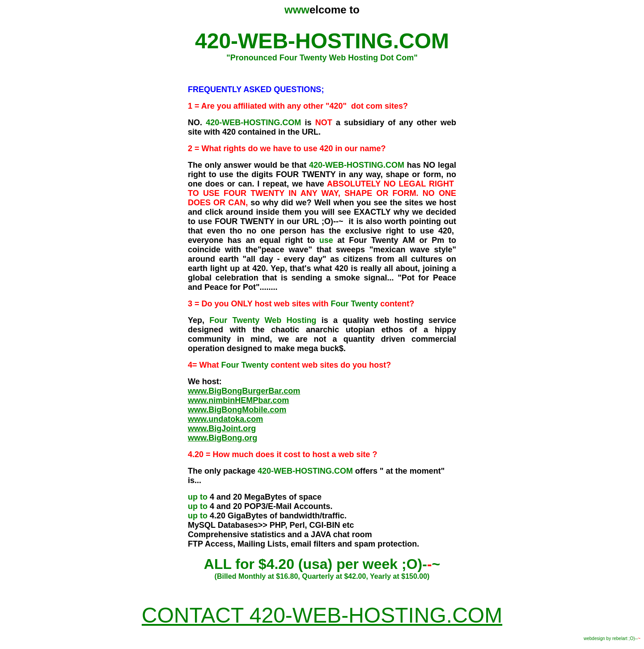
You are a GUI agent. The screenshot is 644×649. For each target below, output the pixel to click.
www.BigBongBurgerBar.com (244, 391)
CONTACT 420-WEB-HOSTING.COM (322, 615)
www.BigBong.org (222, 438)
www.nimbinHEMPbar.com (238, 400)
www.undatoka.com (225, 419)
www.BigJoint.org (222, 428)
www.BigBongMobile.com (237, 410)
